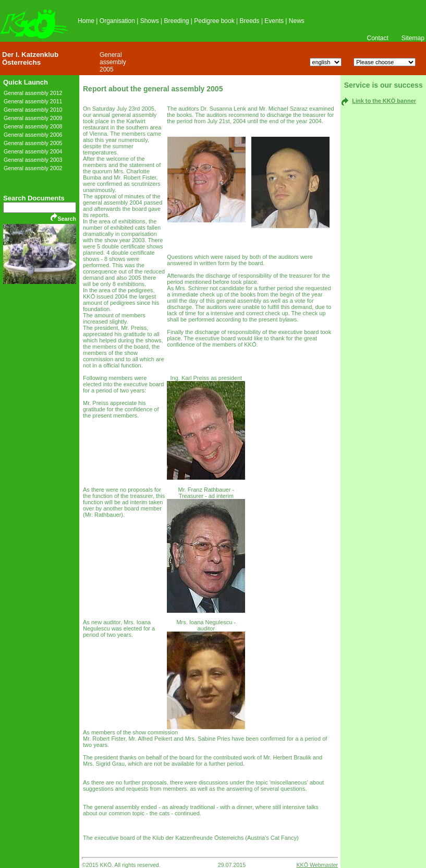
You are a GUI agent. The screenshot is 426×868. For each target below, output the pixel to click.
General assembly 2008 (33, 126)
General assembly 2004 (33, 151)
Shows (150, 21)
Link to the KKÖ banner (384, 101)
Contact (377, 38)
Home (86, 21)
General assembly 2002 (33, 168)
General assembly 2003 (33, 160)
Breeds (250, 21)
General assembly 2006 (33, 135)
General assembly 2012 (33, 93)
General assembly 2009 (33, 118)
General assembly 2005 (113, 62)
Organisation (117, 21)
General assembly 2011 (33, 101)
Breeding (176, 21)
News (297, 21)
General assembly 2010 (33, 110)
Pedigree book (214, 21)
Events (274, 21)
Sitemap (413, 38)
